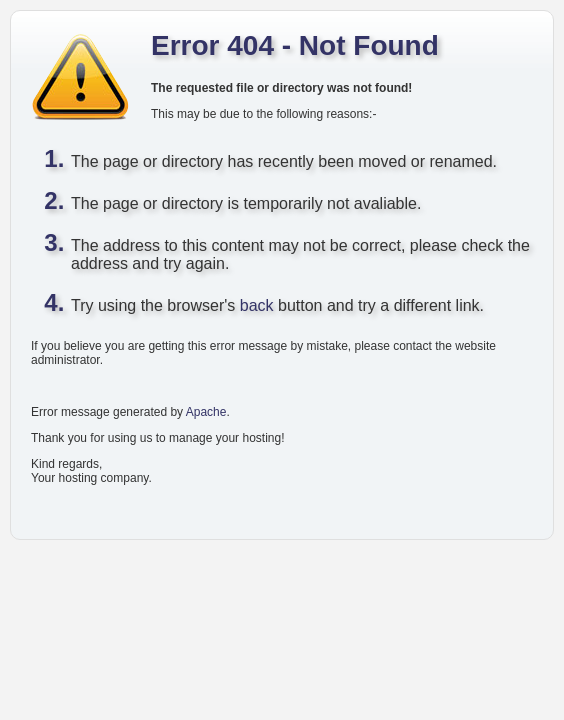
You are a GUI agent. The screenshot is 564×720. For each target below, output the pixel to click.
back (257, 305)
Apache (206, 412)
